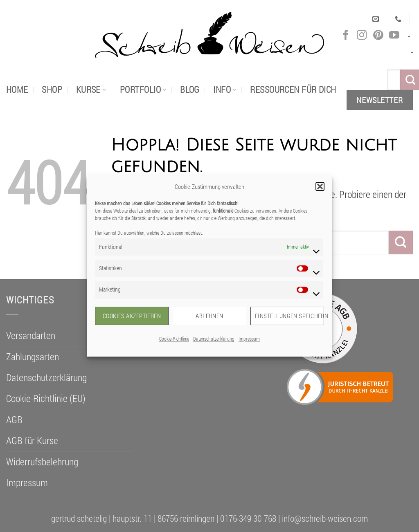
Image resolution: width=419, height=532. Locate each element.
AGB (14, 420)
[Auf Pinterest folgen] (378, 35)
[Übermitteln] (401, 242)
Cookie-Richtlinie (174, 339)
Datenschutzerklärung (214, 339)
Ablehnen (209, 316)
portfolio (143, 89)
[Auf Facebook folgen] (346, 35)
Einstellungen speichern (289, 316)
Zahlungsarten (33, 357)
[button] (320, 186)
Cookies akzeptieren (132, 316)
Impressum (249, 339)
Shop (52, 89)
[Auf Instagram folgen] (362, 35)
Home (17, 89)
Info (225, 89)
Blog (190, 89)
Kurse (91, 89)
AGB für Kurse (32, 440)
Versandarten (31, 335)
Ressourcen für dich (293, 89)
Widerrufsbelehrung (42, 462)
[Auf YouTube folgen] (394, 35)
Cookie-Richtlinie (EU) (46, 398)
